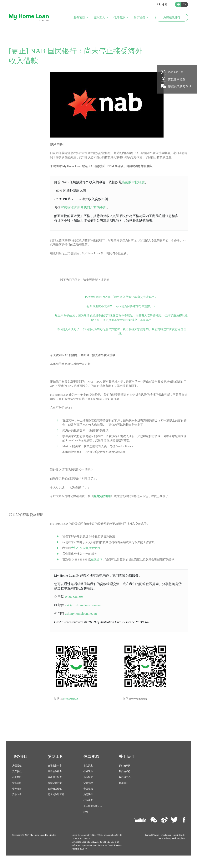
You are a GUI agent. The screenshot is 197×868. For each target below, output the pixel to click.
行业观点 (88, 807)
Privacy (156, 842)
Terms (148, 842)
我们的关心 (125, 784)
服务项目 (79, 17)
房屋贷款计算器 (56, 801)
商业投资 (88, 784)
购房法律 (88, 801)
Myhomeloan (72, 706)
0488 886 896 (75, 603)
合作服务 (17, 796)
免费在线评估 (172, 17)
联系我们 (124, 790)
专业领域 (88, 796)
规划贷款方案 (55, 790)
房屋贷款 (17, 773)
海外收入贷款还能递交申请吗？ (134, 299)
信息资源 (119, 17)
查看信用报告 (55, 784)
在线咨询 (97, 565)
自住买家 (88, 773)
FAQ (86, 819)
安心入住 (17, 801)
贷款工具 (99, 17)
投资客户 (88, 778)
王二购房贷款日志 (93, 813)
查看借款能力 (55, 778)
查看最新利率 (55, 773)
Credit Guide (179, 842)
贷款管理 (88, 790)
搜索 (162, 5)
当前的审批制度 (138, 182)
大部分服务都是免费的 (85, 553)
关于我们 (139, 17)
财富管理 (17, 790)
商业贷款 (17, 784)
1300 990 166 (172, 72)
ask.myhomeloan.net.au (82, 620)
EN (185, 4)
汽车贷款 (17, 778)
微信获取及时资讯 (176, 86)
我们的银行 (125, 778)
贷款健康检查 (173, 79)
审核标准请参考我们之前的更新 (85, 208)
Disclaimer (166, 842)
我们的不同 (125, 773)
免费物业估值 (55, 796)
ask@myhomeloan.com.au (84, 611)
